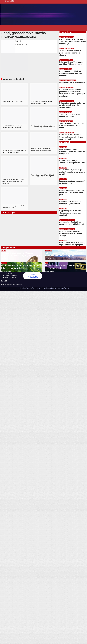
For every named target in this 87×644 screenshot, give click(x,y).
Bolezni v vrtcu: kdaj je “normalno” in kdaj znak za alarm (72, 162)
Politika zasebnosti (11, 275)
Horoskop (63, 37)
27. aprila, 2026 (6, 261)
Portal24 (4, 281)
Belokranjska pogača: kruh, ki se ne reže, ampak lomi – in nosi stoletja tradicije (72, 105)
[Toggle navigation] (3, 27)
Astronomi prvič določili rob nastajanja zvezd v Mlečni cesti (72, 223)
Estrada (4, 251)
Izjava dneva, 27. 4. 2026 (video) (72, 83)
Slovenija (71, 87)
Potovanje (71, 133)
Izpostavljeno (70, 37)
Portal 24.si (8, 273)
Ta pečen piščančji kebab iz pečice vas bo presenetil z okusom (70, 53)
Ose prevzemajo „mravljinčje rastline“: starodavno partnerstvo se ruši (72, 172)
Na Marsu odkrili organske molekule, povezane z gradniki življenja (71, 233)
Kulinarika (71, 49)
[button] (2, 29)
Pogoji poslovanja (10, 277)
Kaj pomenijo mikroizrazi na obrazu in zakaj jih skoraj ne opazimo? (70, 213)
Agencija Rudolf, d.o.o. (61, 288)
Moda (70, 112)
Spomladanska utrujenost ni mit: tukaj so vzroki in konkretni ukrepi (72, 126)
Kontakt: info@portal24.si (33, 276)
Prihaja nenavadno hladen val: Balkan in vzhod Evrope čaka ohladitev (71, 73)
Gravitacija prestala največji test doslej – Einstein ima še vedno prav (72, 192)
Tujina (70, 69)
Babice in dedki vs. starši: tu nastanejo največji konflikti (70, 203)
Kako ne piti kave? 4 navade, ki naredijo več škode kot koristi (71, 63)
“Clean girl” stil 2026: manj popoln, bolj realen (70, 115)
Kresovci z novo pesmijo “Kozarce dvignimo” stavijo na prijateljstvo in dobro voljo (21, 256)
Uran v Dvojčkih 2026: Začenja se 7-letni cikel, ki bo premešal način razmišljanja (72, 42)
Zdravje (70, 60)
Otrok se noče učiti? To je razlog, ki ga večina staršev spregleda (72, 244)
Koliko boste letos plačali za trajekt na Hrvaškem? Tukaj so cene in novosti (71, 137)
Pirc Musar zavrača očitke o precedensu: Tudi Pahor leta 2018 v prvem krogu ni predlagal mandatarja (72, 93)
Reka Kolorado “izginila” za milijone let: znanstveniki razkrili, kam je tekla (72, 151)
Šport (47, 263)
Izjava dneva (63, 80)
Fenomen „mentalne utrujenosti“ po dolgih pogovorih (72, 182)
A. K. (19, 41)
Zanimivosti (63, 147)
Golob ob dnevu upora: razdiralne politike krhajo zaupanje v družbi (21, 267)
